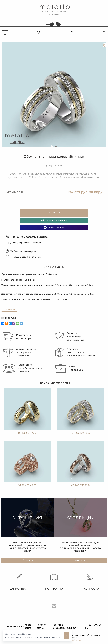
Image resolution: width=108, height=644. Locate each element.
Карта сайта (28, 626)
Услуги (21, 626)
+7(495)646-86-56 (94, 626)
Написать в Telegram (54, 221)
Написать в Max (54, 227)
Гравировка (90, 582)
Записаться (18, 582)
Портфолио (54, 582)
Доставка (11, 626)
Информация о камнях (24, 257)
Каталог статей (41, 626)
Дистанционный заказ (23, 243)
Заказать (54, 213)
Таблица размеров (21, 251)
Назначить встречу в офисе (27, 237)
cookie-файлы (25, 634)
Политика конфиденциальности (65, 626)
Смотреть (28, 561)
